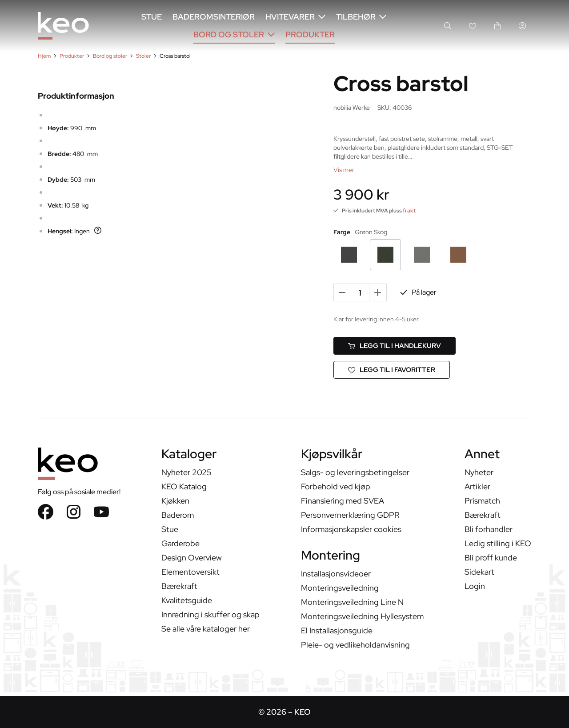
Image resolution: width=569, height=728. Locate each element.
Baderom (178, 515)
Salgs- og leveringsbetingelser (355, 472)
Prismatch (482, 501)
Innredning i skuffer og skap (210, 614)
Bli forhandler (489, 529)
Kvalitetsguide (187, 600)
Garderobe (180, 543)
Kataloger (189, 455)
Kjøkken (175, 501)
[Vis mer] (344, 170)
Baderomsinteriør (214, 17)
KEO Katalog (184, 486)
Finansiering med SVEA (343, 501)
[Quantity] (360, 292)
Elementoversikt (190, 572)
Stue (152, 17)
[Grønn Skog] (385, 255)
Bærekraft (179, 586)
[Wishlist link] (473, 26)
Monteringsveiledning (340, 588)
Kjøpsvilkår (332, 455)
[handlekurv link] (497, 26)
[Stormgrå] (349, 255)
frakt (409, 211)
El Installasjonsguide (337, 630)
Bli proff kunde (491, 558)
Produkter (310, 34)
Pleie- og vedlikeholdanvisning (355, 645)
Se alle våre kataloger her (206, 629)
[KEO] (63, 26)
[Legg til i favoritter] (392, 370)
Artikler (477, 486)
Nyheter (479, 472)
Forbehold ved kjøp (336, 486)
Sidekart (479, 572)
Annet (482, 455)
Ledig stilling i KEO (498, 543)
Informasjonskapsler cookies (351, 529)
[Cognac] (458, 255)
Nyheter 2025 (186, 472)
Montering (331, 556)
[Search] (448, 26)
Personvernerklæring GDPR (350, 515)
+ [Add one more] (378, 292)
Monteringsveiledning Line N (352, 602)
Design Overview (192, 558)
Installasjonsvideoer (336, 574)
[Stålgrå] (422, 255)
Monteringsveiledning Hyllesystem (362, 616)
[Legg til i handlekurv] (395, 346)
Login (475, 586)
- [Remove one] (343, 292)
